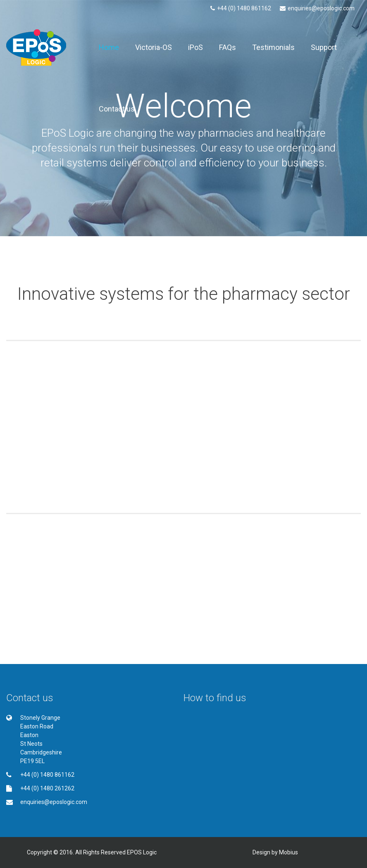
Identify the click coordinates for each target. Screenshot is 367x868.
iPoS (195, 47)
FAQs (228, 47)
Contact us (117, 109)
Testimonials (273, 47)
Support (324, 47)
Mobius (288, 852)
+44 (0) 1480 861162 (241, 8)
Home (109, 47)
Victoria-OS (154, 47)
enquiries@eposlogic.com (317, 8)
